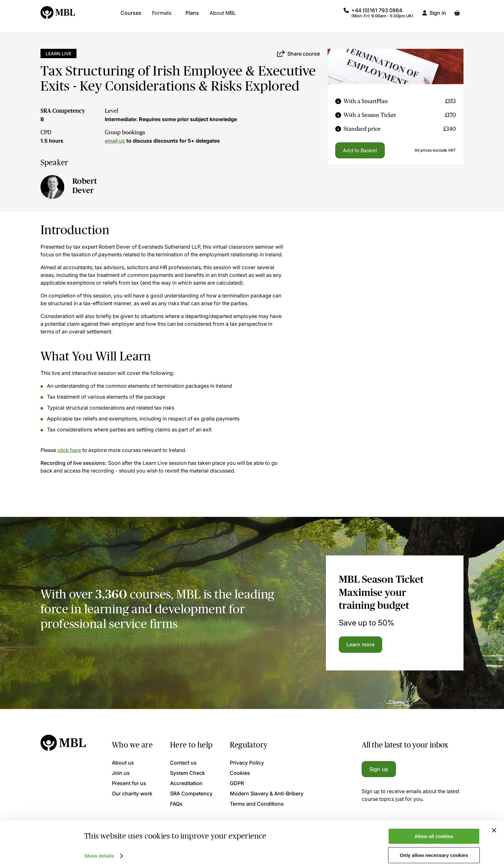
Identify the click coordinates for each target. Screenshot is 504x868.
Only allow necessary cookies (434, 852)
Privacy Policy (247, 763)
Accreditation (186, 783)
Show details (99, 853)
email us (115, 141)
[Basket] (457, 16)
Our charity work (132, 793)
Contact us (183, 763)
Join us (121, 773)
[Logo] (58, 16)
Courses (131, 16)
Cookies (240, 773)
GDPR (237, 783)
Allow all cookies (434, 833)
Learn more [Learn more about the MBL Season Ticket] (360, 644)
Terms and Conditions (257, 804)
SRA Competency (63, 111)
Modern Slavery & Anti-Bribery (267, 793)
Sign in (438, 16)
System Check (188, 773)
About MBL (223, 16)
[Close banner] (494, 827)
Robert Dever (85, 186)
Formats (162, 16)
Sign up (379, 769)
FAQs (176, 804)
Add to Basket (360, 150)
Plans (192, 16)
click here (69, 450)
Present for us (129, 783)
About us (123, 763)
